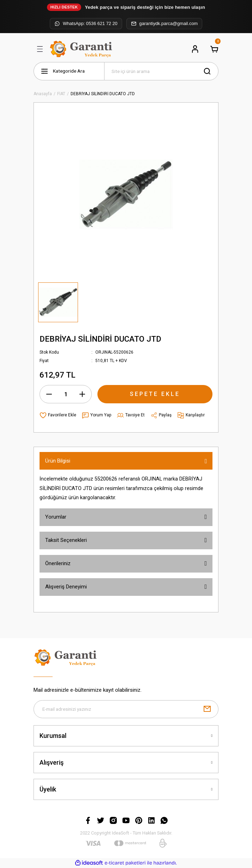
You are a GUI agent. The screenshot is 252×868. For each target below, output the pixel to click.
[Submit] (207, 709)
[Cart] (214, 49)
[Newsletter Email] (126, 709)
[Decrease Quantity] (49, 394)
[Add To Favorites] (58, 415)
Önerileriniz (58, 563)
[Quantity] (66, 394)
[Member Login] (195, 49)
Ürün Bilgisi (58, 461)
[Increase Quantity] (82, 394)
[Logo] (82, 49)
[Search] (161, 71)
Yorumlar (56, 517)
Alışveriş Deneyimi (66, 587)
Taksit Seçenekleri (66, 540)
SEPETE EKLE (155, 394)
